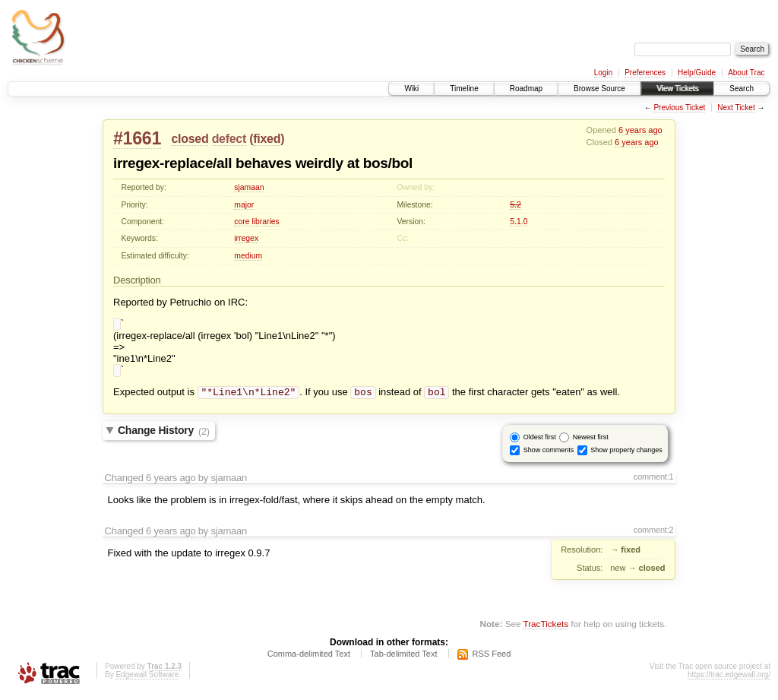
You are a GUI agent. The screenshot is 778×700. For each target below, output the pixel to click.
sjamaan (249, 187)
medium (248, 256)
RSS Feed (492, 658)
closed (190, 139)
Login (603, 73)
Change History (164, 436)
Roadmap (526, 89)
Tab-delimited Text (403, 658)
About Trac (746, 73)
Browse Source (599, 89)
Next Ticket (736, 108)
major (244, 205)
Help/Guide (697, 73)
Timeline (464, 89)
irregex (246, 238)
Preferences (645, 73)
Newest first (591, 442)
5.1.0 (519, 222)
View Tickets (677, 89)
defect (229, 139)
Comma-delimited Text (309, 658)
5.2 (515, 205)
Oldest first (540, 442)
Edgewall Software (147, 679)
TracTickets (546, 628)
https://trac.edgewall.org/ (729, 679)
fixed (267, 139)
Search (742, 89)
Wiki (411, 89)
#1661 (137, 138)
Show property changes (626, 455)
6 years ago (640, 130)
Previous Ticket (679, 108)
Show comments (549, 455)
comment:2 (654, 534)
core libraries (256, 222)
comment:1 (654, 481)
